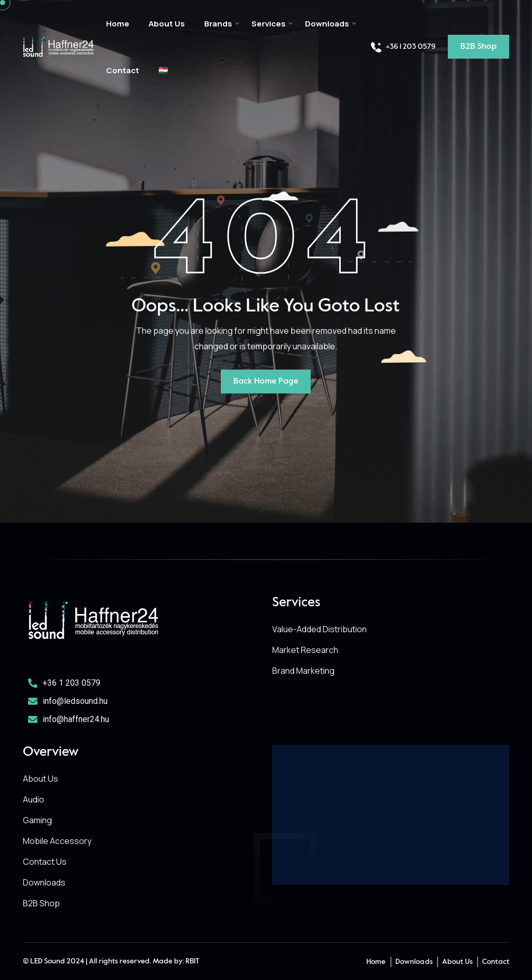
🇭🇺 (163, 71)
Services (269, 24)
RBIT (192, 961)
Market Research (305, 650)
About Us (167, 24)
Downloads (327, 24)
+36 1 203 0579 (403, 47)
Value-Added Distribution (320, 629)
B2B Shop (41, 903)
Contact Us (45, 862)
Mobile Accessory (57, 841)
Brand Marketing (303, 671)
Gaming (37, 820)
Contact (123, 71)
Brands (218, 24)
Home (118, 24)
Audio (34, 799)
